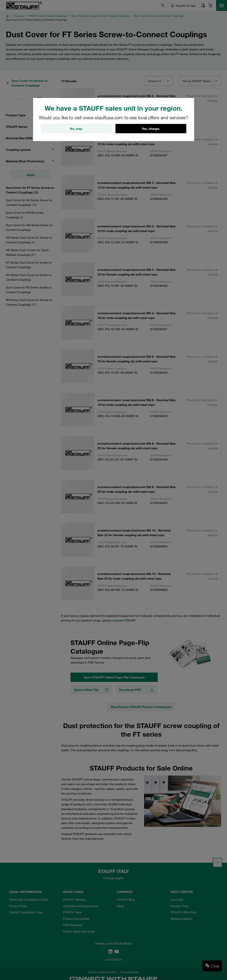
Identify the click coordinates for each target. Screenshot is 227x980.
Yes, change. (151, 129)
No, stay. (76, 129)
